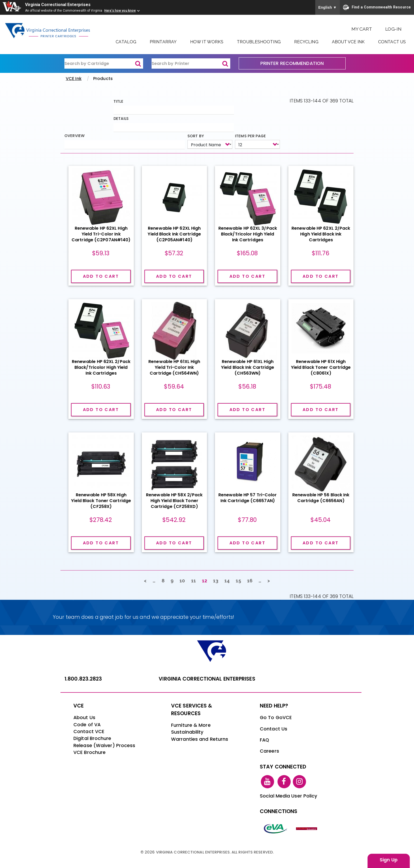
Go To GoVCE (276, 718)
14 (229, 580)
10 (184, 580)
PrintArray (163, 42)
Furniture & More (191, 725)
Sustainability (187, 732)
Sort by (196, 136)
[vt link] (307, 828)
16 (251, 580)
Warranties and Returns (200, 739)
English (328, 7)
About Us (84, 718)
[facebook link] (284, 781)
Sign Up (389, 860)
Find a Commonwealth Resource (377, 7)
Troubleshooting (259, 42)
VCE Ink (74, 79)
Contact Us (392, 42)
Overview (74, 136)
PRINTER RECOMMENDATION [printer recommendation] (292, 63)
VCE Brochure (90, 752)
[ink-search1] (104, 64)
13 (217, 580)
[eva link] (276, 828)
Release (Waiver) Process (104, 746)
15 (240, 580)
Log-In (393, 29)
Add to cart (101, 276)
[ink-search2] (191, 64)
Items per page (250, 136)
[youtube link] (267, 781)
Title (118, 101)
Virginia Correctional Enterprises (58, 5)
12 (206, 582)
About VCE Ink (348, 42)
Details (121, 119)
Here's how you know (120, 11)
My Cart (362, 29)
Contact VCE (89, 732)
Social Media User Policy (288, 796)
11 (195, 580)
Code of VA (87, 725)
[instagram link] (299, 781)
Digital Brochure (92, 738)
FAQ (264, 740)
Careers (269, 751)
